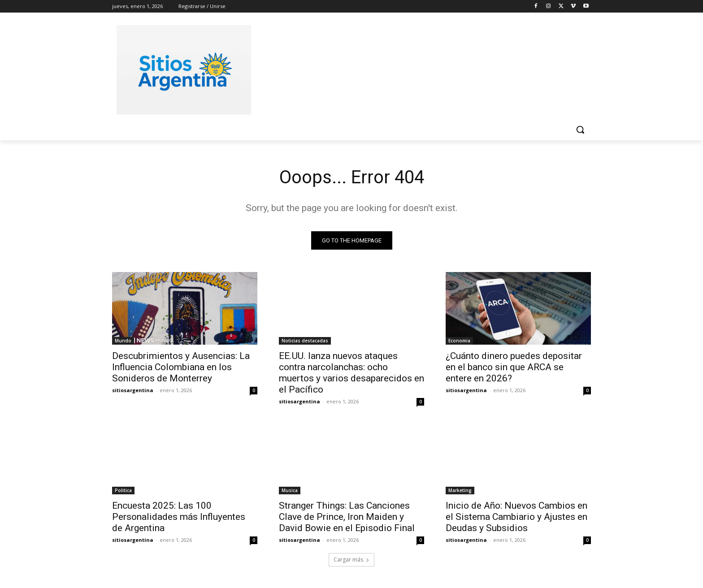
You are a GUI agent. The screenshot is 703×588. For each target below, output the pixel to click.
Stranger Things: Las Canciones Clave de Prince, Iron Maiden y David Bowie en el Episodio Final (347, 517)
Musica (290, 490)
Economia (459, 341)
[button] (580, 130)
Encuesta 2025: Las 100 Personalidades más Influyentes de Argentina (179, 517)
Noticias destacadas (305, 341)
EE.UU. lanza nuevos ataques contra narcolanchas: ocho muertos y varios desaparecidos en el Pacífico (351, 373)
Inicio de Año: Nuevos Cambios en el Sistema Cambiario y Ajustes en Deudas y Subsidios (516, 517)
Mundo (123, 341)
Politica (123, 490)
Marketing (460, 490)
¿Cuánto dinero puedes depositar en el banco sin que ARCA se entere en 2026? (514, 367)
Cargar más (351, 560)
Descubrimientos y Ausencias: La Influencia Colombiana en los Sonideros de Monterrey (181, 367)
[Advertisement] (419, 69)
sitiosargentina (133, 390)
